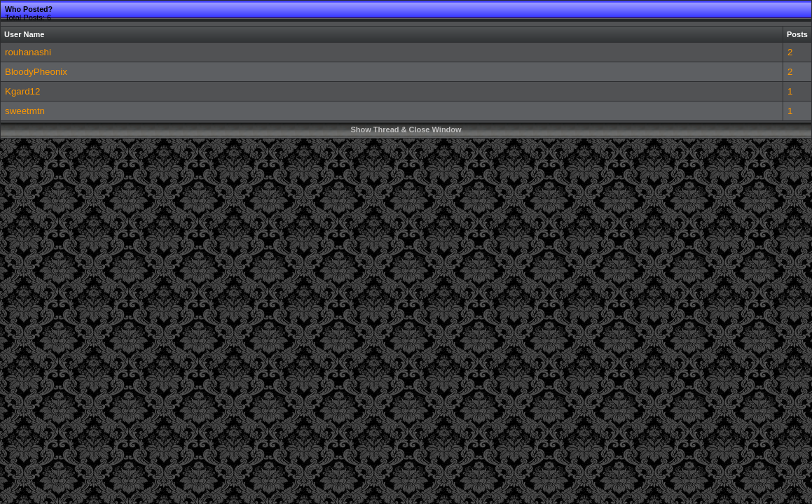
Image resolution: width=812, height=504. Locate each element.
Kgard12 (22, 91)
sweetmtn (25, 111)
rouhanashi (28, 52)
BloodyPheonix (36, 72)
